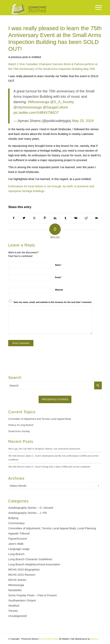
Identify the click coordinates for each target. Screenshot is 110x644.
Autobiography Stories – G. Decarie (31, 508)
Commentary (16, 523)
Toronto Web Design (49, 639)
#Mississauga (38, 102)
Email (59, 277)
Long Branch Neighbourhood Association (34, 564)
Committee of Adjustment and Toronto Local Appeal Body (40, 419)
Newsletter (15, 590)
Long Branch (16, 554)
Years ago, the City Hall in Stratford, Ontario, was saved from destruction (44, 449)
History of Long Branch (21, 425)
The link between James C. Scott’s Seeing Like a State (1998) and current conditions (49, 467)
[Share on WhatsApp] (34, 218)
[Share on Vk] (76, 218)
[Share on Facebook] (14, 218)
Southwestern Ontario (22, 600)
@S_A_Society (62, 102)
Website (59, 290)
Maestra (94, 639)
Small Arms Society (19, 431)
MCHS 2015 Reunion (22, 575)
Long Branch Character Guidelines (30, 559)
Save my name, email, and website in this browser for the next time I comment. (53, 302)
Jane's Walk (16, 544)
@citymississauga (27, 107)
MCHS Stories (17, 580)
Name (59, 265)
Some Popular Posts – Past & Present (32, 595)
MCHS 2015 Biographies (24, 569)
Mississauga (16, 585)
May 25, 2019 (83, 121)
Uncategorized (17, 616)
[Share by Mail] (97, 218)
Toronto (13, 611)
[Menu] (97, 8)
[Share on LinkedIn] (55, 218)
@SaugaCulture (55, 107)
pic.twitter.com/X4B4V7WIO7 (36, 113)
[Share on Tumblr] (65, 218)
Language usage (19, 549)
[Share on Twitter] (24, 218)
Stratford (14, 606)
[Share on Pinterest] (45, 218)
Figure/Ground (17, 539)
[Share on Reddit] (86, 218)
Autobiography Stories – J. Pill (27, 513)
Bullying (13, 518)
